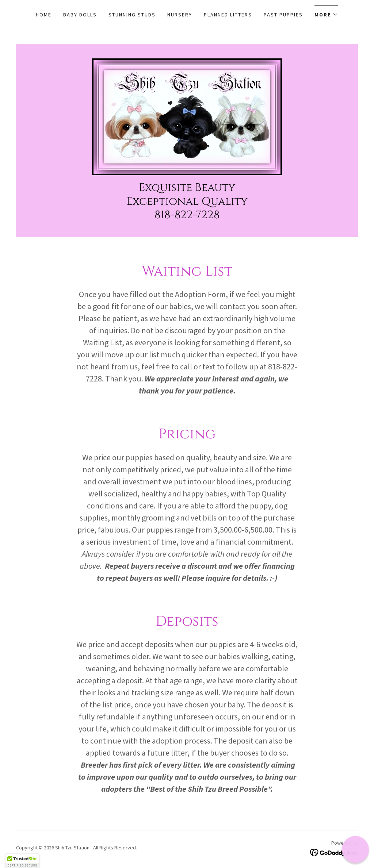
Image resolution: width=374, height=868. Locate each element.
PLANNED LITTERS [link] (228, 15)
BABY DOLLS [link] (80, 15)
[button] (326, 12)
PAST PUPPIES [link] (283, 15)
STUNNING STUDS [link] (132, 15)
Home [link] (44, 15)
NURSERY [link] (180, 15)
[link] (187, 116)
